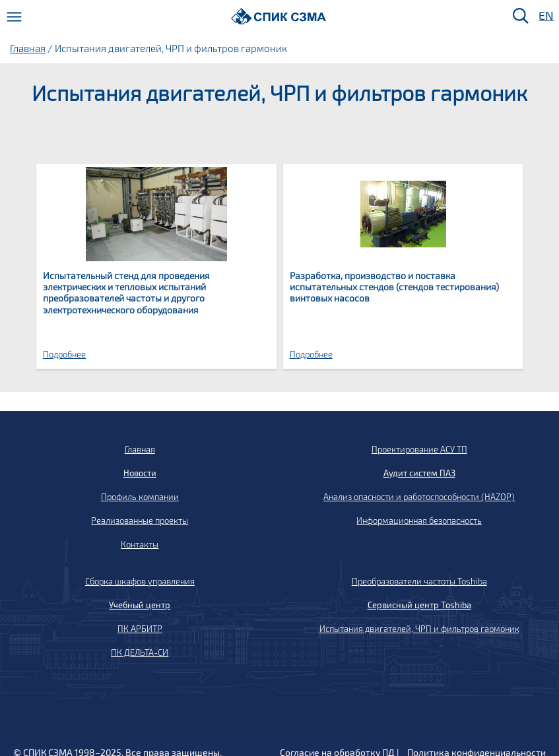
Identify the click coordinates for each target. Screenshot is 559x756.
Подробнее (64, 354)
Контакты (140, 544)
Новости (140, 473)
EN (545, 16)
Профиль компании (140, 497)
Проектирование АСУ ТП (419, 449)
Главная (28, 48)
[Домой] (279, 16)
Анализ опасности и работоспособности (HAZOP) (419, 497)
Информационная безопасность (419, 520)
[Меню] (14, 17)
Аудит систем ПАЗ (419, 473)
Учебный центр (140, 605)
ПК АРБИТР (140, 629)
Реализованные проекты (140, 520)
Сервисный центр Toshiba (419, 605)
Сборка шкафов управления (140, 581)
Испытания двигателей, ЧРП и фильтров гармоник (419, 629)
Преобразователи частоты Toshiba (419, 581)
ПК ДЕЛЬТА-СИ (140, 652)
